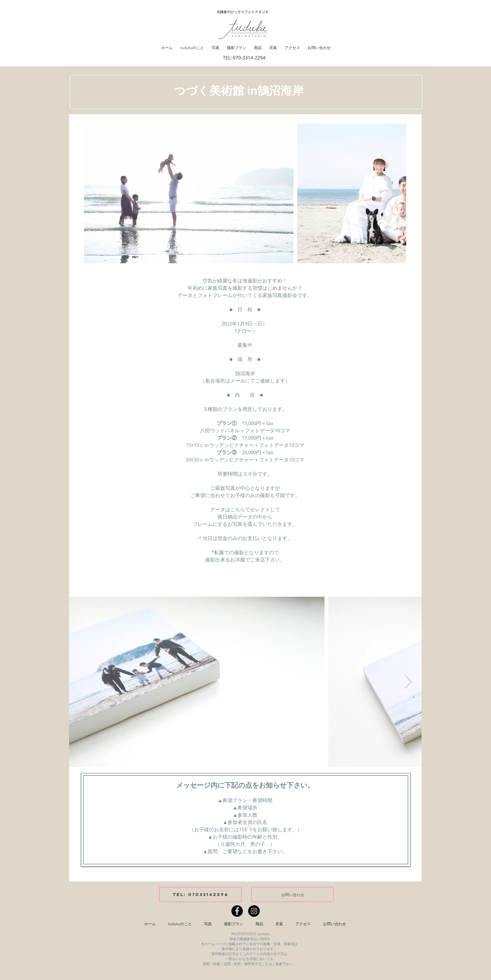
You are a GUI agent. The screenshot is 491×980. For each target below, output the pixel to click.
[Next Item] (393, 194)
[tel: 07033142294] (200, 895)
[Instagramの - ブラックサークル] (254, 911)
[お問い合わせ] (292, 895)
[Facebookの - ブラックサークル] (237, 911)
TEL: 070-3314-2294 (244, 57)
